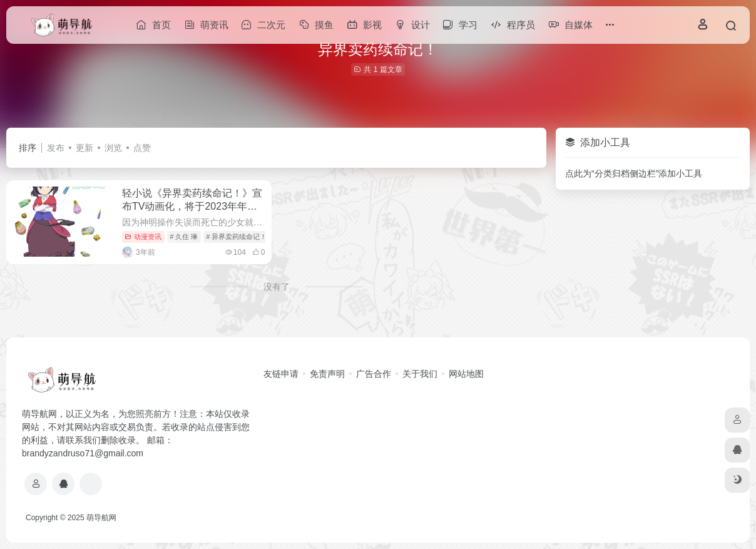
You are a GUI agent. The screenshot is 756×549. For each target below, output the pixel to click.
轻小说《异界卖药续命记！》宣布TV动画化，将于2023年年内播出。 (192, 206)
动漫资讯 (143, 237)
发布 (56, 148)
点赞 (142, 148)
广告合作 (374, 374)
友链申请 (281, 374)
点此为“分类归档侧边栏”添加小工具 (634, 173)
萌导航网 (101, 518)
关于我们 (420, 374)
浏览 (113, 148)
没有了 (277, 287)
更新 (84, 148)
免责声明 (327, 374)
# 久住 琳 (184, 237)
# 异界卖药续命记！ (236, 237)
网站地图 (466, 374)
